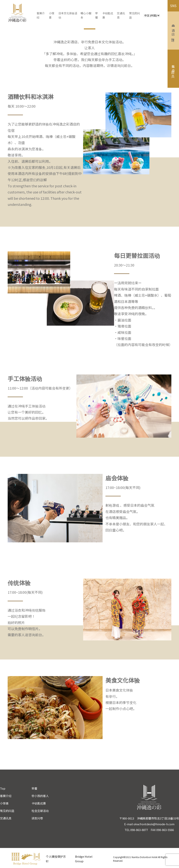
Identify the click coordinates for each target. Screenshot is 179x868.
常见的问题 (7, 811)
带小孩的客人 (40, 796)
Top (3, 788)
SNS (173, 6)
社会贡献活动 (40, 811)
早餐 (34, 788)
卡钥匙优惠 (39, 803)
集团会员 (173, 69)
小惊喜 (4, 803)
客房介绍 (6, 796)
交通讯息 (6, 818)
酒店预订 (173, 31)
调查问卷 (37, 818)
